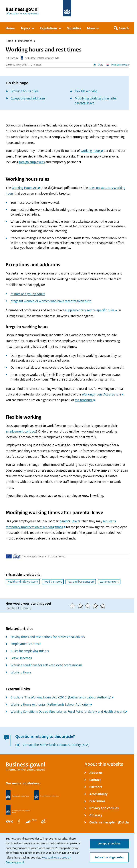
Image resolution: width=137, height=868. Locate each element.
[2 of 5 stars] (81, 606)
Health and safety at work (23, 582)
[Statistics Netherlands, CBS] (19, 821)
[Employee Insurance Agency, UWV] (44, 821)
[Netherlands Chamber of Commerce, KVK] (9, 821)
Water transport (109, 582)
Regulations (25, 41)
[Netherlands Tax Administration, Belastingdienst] (46, 795)
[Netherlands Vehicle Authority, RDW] (31, 821)
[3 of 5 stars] (88, 606)
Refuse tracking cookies (109, 858)
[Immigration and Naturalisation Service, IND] (18, 810)
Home (9, 41)
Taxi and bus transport (81, 582)
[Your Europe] (13, 556)
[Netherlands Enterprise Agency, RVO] (17, 795)
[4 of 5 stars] (96, 606)
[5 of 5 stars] (104, 606)
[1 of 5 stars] (73, 606)
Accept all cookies (109, 844)
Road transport (53, 582)
